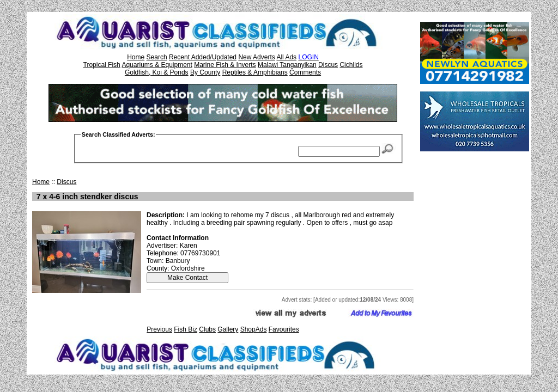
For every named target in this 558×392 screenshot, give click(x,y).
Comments (305, 72)
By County (205, 72)
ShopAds (254, 329)
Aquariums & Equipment (157, 65)
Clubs (207, 329)
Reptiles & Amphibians (255, 72)
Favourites (284, 329)
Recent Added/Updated (203, 57)
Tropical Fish (102, 65)
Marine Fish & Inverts (225, 65)
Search (157, 57)
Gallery (228, 329)
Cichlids (351, 65)
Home (136, 57)
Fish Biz (186, 329)
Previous (159, 329)
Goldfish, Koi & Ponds (157, 72)
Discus (328, 65)
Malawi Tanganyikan (287, 65)
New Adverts (256, 57)
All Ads (286, 57)
